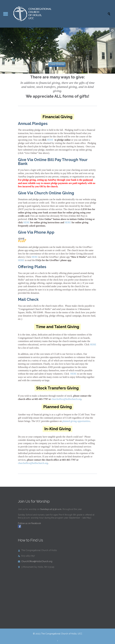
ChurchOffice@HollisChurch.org (35, 561)
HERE (50, 140)
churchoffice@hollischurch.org (66, 399)
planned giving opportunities (76, 421)
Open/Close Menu (6, 14)
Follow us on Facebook (29, 523)
